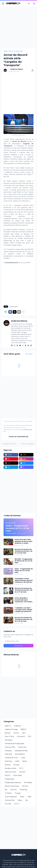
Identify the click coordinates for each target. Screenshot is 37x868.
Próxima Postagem (27, 444)
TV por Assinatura (11, 797)
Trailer (29, 797)
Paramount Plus (10, 772)
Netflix (25, 761)
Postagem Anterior (10, 444)
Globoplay (8, 751)
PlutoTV (8, 775)
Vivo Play (8, 804)
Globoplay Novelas (21, 751)
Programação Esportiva (13, 782)
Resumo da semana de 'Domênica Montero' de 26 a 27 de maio (23, 590)
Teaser (22, 797)
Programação (18, 51)
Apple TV (8, 726)
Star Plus (14, 790)
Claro (24, 733)
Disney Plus (22, 747)
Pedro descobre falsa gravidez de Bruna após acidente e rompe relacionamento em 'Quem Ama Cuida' (23, 541)
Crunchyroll (21, 736)
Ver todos (29, 354)
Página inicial (8, 51)
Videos (20, 800)
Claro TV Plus (9, 736)
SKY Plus (25, 786)
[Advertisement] (18, 28)
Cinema (16, 733)
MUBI (17, 761)
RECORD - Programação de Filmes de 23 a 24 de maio (23, 561)
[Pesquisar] (34, 4)
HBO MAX (8, 754)
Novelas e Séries (11, 768)
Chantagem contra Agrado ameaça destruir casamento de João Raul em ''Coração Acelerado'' (24, 580)
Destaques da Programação (15, 744)
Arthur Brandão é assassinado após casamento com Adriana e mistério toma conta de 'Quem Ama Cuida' (24, 600)
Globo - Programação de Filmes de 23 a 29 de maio (24, 571)
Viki (27, 800)
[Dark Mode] (29, 4)
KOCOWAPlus (20, 754)
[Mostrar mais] (23, 312)
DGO (30, 736)
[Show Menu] (3, 4)
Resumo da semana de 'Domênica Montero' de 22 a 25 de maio (23, 551)
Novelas (16, 765)
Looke (23, 758)
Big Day (8, 733)
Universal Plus (10, 800)
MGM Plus (8, 761)
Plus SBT (22, 772)
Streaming (23, 790)
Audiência (17, 726)
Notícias (8, 765)
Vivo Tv (17, 804)
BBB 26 (23, 729)
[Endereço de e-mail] (18, 641)
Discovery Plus (10, 747)
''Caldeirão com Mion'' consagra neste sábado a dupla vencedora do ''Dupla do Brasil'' (23, 610)
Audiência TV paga (11, 729)
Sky (6, 790)
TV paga (18, 793)
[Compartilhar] (32, 70)
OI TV (21, 768)
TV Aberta (8, 793)
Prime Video (18, 775)
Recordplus (28, 782)
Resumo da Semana (12, 786)
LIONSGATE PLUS (11, 758)
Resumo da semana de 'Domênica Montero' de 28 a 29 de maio (23, 619)
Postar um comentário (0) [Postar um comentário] (18, 437)
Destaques (9, 740)
